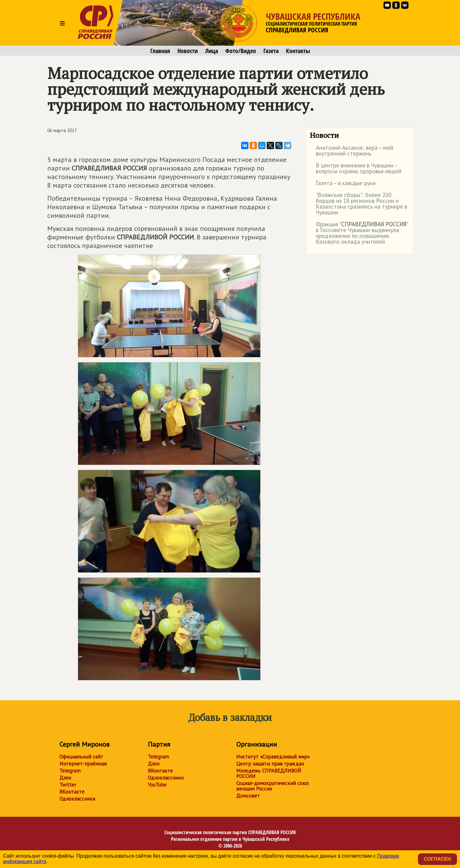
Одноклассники (77, 799)
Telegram (70, 771)
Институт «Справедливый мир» (273, 757)
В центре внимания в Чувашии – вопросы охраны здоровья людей (356, 169)
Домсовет (248, 796)
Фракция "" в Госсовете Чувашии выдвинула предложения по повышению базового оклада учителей (359, 233)
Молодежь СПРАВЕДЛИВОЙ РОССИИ (269, 773)
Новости (188, 51)
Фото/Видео (241, 51)
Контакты (298, 51)
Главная (160, 51)
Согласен (437, 859)
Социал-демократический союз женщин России (272, 786)
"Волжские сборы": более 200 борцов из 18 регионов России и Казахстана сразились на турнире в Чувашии (358, 204)
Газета (271, 51)
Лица (212, 51)
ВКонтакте (72, 792)
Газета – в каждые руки (343, 184)
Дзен (65, 778)
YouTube (157, 785)
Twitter (68, 785)
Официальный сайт (81, 757)
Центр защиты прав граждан (270, 764)
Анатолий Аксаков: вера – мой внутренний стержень (351, 151)
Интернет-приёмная (83, 764)
